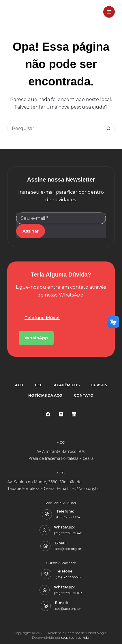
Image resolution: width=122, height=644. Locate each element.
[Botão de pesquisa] (109, 129)
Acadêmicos (67, 385)
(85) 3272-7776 (68, 577)
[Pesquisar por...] (55, 129)
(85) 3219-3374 (68, 517)
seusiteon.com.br (76, 637)
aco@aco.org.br (68, 549)
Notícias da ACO (45, 395)
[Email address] (61, 218)
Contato (84, 395)
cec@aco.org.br (85, 488)
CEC (39, 385)
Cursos (99, 385)
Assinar (31, 231)
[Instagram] (61, 414)
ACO (19, 385)
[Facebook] (48, 414)
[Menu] (109, 12)
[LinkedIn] (74, 414)
